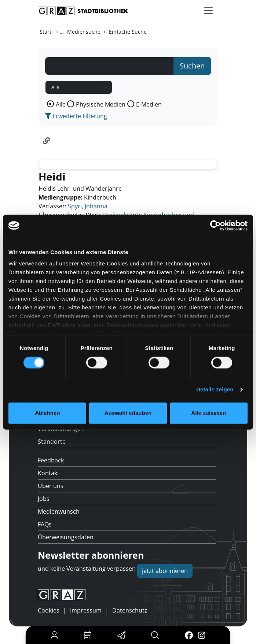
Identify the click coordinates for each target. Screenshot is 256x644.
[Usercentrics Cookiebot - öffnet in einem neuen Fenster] (215, 226)
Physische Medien (101, 104)
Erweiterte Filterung (76, 116)
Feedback (51, 460)
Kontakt (49, 473)
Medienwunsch (59, 511)
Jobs (44, 499)
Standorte (52, 442)
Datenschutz (130, 610)
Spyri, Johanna (88, 206)
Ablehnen (47, 413)
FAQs (45, 524)
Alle (61, 104)
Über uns (51, 486)
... (62, 31)
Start (45, 32)
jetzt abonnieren (165, 571)
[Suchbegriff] (109, 66)
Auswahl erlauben (128, 413)
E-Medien (149, 104)
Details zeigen (215, 390)
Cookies (49, 610)
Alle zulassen (209, 413)
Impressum (86, 610)
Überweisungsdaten (66, 537)
